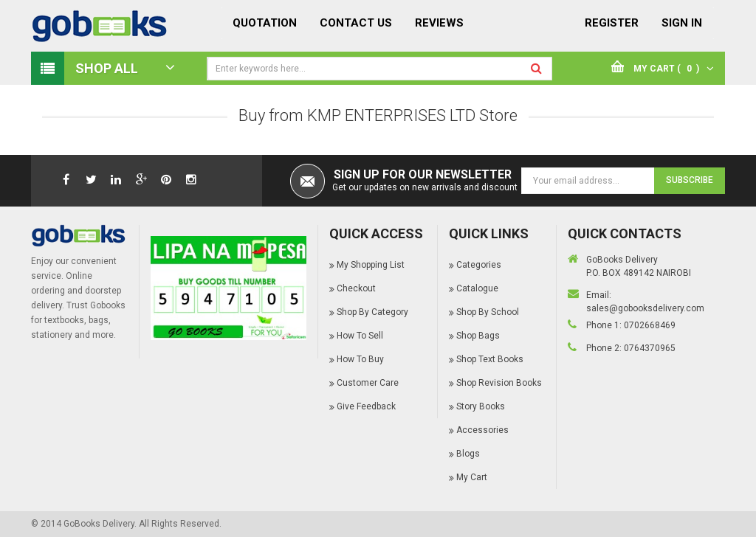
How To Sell (360, 336)
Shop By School (488, 312)
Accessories (482, 430)
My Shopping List (371, 265)
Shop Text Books (490, 359)
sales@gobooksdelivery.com (645, 308)
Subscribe (690, 180)
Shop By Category (372, 312)
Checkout (356, 288)
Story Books (481, 406)
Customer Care (368, 383)
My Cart (472, 477)
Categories (479, 265)
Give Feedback (366, 406)
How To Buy (360, 359)
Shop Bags (478, 336)
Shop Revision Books (499, 383)
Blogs (468, 454)
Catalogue (477, 288)
